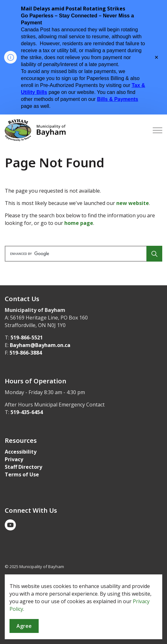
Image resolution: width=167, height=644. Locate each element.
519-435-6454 (27, 412)
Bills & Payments (118, 99)
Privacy (14, 459)
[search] (83, 254)
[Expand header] (157, 130)
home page (79, 223)
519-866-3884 (26, 353)
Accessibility (21, 452)
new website (133, 203)
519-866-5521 (27, 337)
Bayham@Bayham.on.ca (40, 345)
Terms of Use (22, 474)
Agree (24, 626)
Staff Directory (23, 467)
